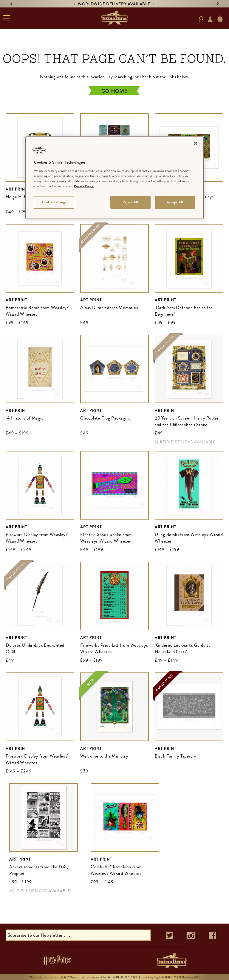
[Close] (196, 143)
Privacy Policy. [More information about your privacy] (84, 186)
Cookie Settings (54, 202)
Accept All (175, 202)
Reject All (130, 202)
